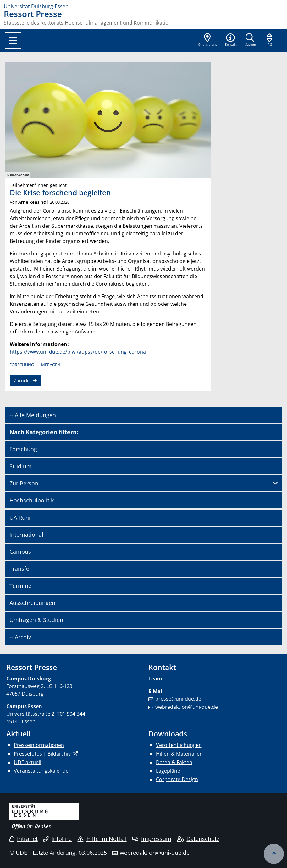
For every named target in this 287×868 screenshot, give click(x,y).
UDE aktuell (28, 762)
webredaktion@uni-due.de (187, 707)
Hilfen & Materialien (179, 754)
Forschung (22, 365)
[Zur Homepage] (143, 6)
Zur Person (24, 483)
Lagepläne (168, 771)
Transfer (20, 568)
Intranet (24, 839)
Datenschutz (198, 839)
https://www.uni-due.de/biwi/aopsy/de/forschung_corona (78, 352)
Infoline (57, 839)
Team (155, 679)
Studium (21, 466)
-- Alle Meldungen (33, 415)
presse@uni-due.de (178, 699)
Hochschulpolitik (32, 500)
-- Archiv (20, 637)
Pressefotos (28, 754)
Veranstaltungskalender (42, 771)
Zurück (21, 381)
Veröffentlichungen (179, 745)
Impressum (152, 839)
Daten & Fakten (174, 762)
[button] (231, 40)
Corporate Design (177, 779)
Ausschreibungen (32, 603)
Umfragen (49, 365)
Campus (20, 552)
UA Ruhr (20, 518)
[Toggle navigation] (13, 41)
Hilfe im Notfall (102, 839)
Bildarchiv (59, 754)
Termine (20, 586)
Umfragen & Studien (36, 620)
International (26, 535)
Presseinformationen (39, 745)
